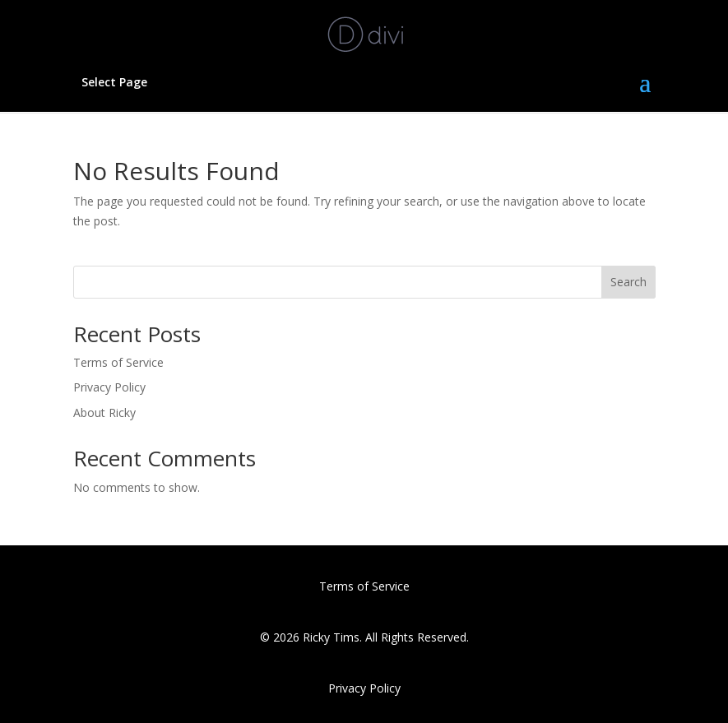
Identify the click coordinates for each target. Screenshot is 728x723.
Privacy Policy (109, 387)
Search (628, 282)
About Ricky (104, 412)
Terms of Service (118, 362)
